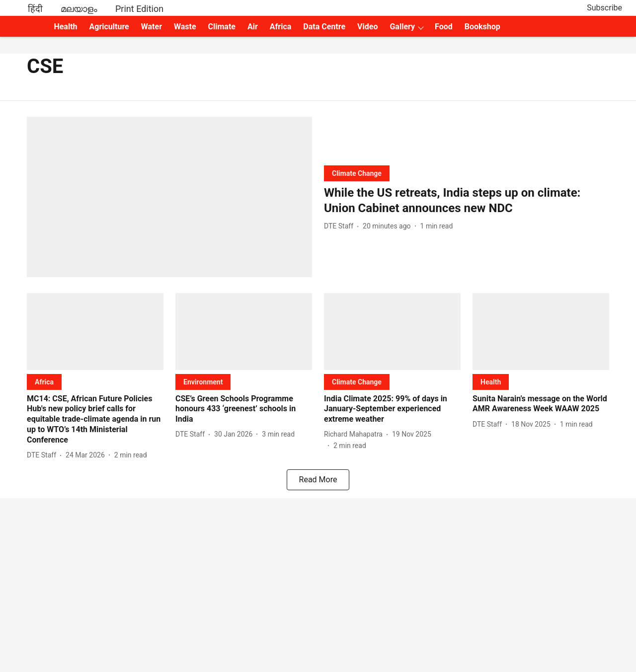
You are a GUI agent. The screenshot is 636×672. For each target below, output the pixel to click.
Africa (280, 27)
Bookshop (482, 27)
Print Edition (139, 9)
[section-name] (357, 173)
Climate (222, 27)
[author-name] (341, 226)
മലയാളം (79, 9)
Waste (185, 27)
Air (253, 27)
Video (367, 27)
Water (152, 27)
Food (444, 27)
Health (65, 27)
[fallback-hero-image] (169, 197)
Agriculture (109, 27)
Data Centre (324, 27)
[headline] (467, 201)
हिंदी (35, 9)
